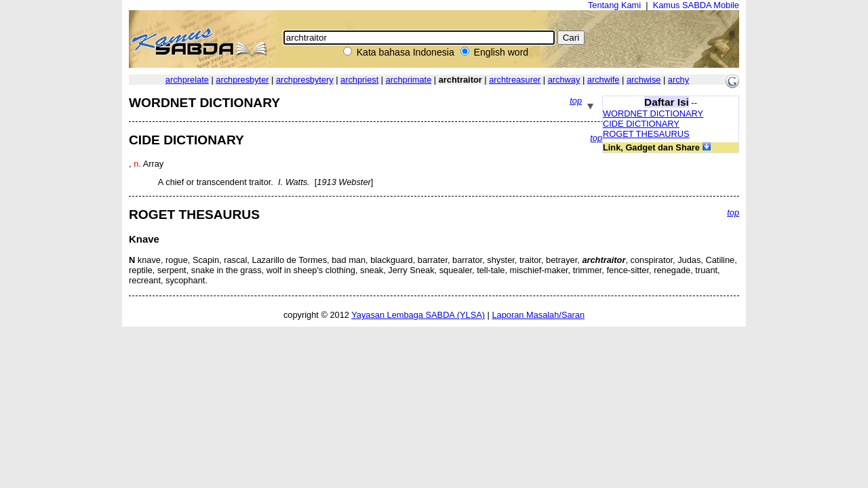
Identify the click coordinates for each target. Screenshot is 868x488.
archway (564, 80)
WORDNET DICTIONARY (653, 114)
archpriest (359, 80)
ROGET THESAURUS (646, 134)
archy (678, 80)
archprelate (187, 80)
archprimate (409, 80)
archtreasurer (515, 80)
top (576, 101)
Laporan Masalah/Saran (538, 315)
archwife (604, 80)
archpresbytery (305, 80)
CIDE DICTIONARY (641, 124)
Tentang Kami (614, 5)
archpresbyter (242, 80)
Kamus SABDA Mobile (696, 5)
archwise (644, 80)
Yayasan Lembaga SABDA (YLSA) (418, 315)
